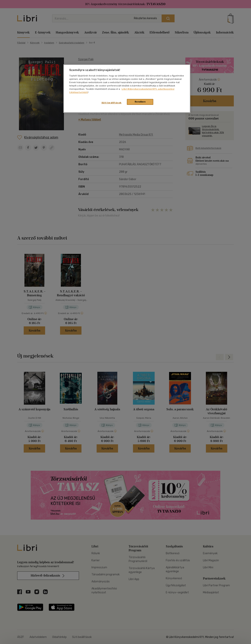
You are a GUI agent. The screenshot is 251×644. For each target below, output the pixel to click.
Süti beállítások (112, 103)
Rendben (140, 102)
